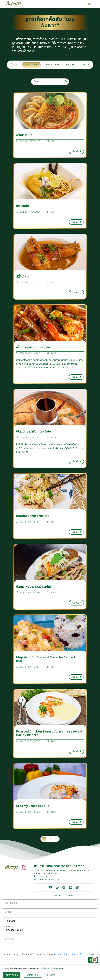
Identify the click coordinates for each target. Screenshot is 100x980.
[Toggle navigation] (90, 4)
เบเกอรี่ (86, 65)
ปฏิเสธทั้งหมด (32, 975)
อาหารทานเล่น (52, 65)
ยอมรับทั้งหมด (12, 975)
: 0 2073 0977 (42, 877)
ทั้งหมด (14, 65)
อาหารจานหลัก (31, 65)
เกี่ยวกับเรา (59, 896)
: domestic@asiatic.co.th (47, 880)
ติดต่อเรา (69, 896)
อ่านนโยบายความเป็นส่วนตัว (51, 969)
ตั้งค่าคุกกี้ (51, 975)
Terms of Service (80, 954)
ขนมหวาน (71, 65)
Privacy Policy (61, 954)
